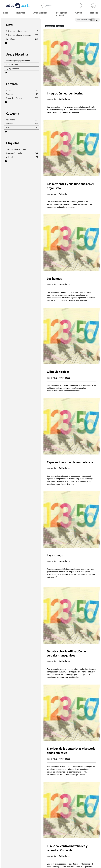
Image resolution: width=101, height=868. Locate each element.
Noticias (94, 13)
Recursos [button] (21, 13)
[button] (6, 43)
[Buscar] (64, 6)
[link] (93, 6)
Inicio (5, 13)
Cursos (79, 13)
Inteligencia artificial (61, 14)
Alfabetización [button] (40, 13)
